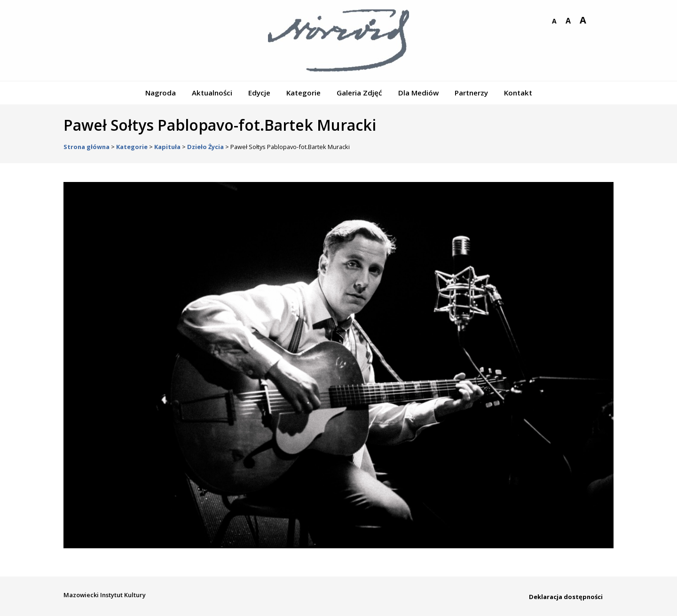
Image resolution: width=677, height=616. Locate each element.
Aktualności (212, 93)
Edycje (259, 93)
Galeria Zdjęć (359, 93)
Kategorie (303, 93)
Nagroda (161, 93)
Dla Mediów (418, 93)
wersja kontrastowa (598, 21)
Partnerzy (471, 93)
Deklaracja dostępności (566, 597)
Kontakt (518, 93)
